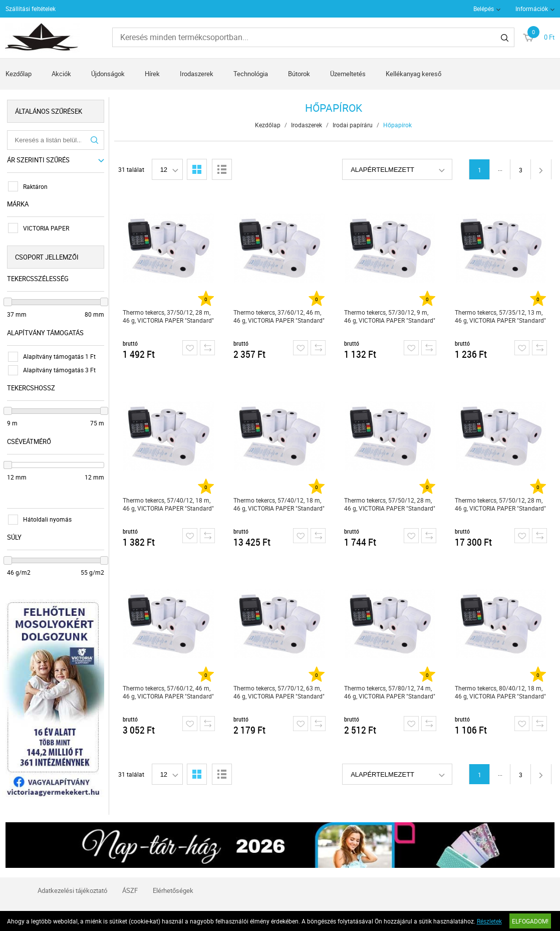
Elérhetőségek (173, 884)
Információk (532, 9)
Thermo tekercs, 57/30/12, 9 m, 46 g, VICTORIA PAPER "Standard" (391, 316)
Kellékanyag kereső (413, 74)
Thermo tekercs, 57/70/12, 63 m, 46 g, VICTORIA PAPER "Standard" (279, 692)
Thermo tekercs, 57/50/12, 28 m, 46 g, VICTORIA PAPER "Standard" (391, 504)
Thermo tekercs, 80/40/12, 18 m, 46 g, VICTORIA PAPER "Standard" (501, 692)
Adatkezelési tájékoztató (72, 884)
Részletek (489, 921)
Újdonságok (108, 74)
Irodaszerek (197, 74)
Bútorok (299, 74)
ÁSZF (130, 884)
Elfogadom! (530, 921)
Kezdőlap (19, 74)
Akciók (61, 74)
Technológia (251, 74)
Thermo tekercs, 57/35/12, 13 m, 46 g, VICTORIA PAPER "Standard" (501, 316)
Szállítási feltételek (31, 9)
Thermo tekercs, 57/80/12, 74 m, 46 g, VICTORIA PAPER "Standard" (391, 692)
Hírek (152, 74)
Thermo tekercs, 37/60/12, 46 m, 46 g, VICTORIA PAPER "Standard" (279, 316)
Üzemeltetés (348, 74)
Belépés (484, 9)
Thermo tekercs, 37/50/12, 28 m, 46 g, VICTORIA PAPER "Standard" (169, 316)
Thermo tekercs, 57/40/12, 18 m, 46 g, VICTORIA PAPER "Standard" (169, 504)
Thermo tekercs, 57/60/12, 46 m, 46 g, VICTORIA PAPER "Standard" (169, 692)
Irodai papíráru (354, 125)
